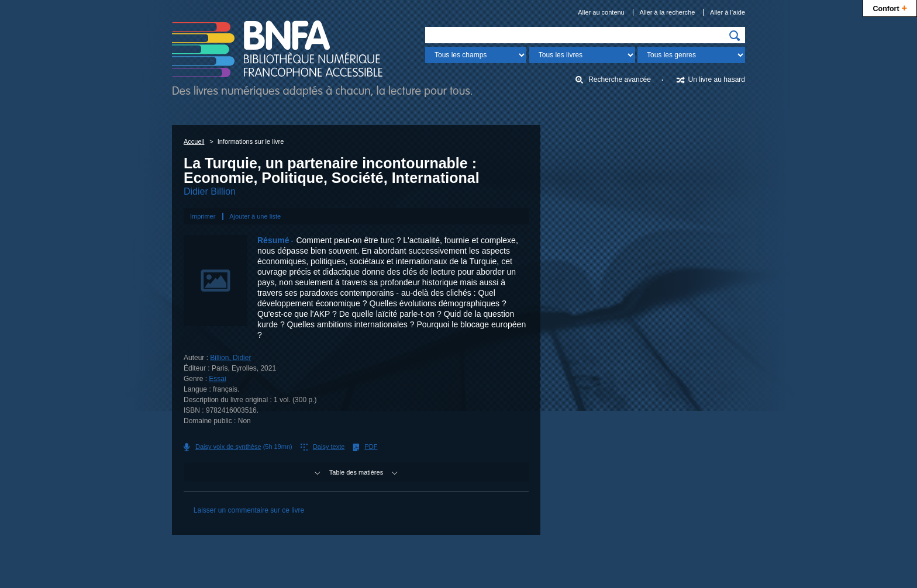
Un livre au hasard (717, 79)
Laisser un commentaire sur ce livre (249, 510)
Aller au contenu (601, 12)
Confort (890, 7)
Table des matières (356, 472)
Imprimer (203, 216)
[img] (735, 36)
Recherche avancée (620, 79)
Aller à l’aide (728, 12)
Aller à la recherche (668, 12)
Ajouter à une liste (255, 216)
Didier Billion (210, 191)
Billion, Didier (230, 358)
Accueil (194, 141)
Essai (217, 379)
